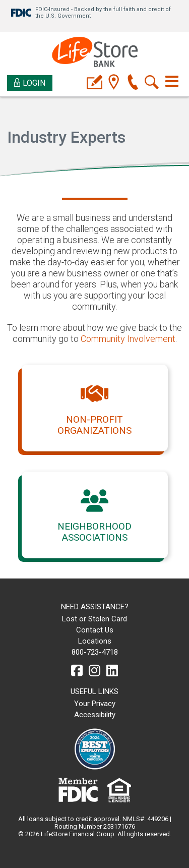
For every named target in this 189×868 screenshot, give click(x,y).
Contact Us (95, 630)
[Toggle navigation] (172, 81)
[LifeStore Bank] (95, 53)
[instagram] (94, 671)
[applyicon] (94, 83)
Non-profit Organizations (94, 425)
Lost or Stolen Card (94, 619)
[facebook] (77, 671)
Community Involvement (128, 339)
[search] (152, 83)
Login (30, 83)
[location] (114, 83)
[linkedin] (112, 671)
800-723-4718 (95, 652)
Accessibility (95, 715)
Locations (95, 641)
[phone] (133, 83)
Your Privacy (95, 704)
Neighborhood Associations (94, 532)
